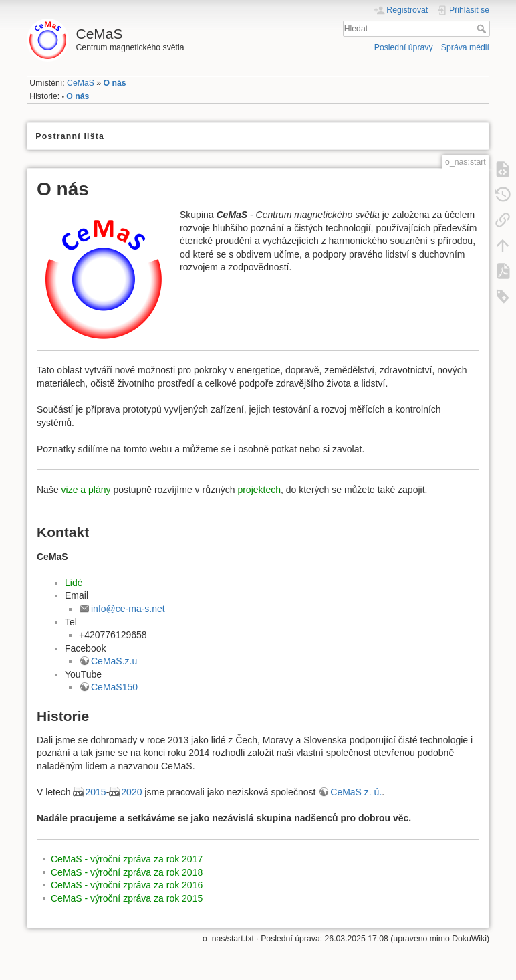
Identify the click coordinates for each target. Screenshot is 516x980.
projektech (259, 490)
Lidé (74, 583)
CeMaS (81, 83)
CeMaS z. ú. (356, 792)
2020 (131, 792)
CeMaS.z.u (114, 661)
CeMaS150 (114, 687)
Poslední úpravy (404, 47)
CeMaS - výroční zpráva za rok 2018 (127, 872)
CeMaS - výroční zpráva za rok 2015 (127, 898)
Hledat (483, 29)
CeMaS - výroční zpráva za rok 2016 (127, 885)
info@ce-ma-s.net (128, 609)
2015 (95, 792)
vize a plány (86, 490)
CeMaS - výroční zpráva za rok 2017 (127, 859)
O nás (115, 83)
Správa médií (465, 47)
